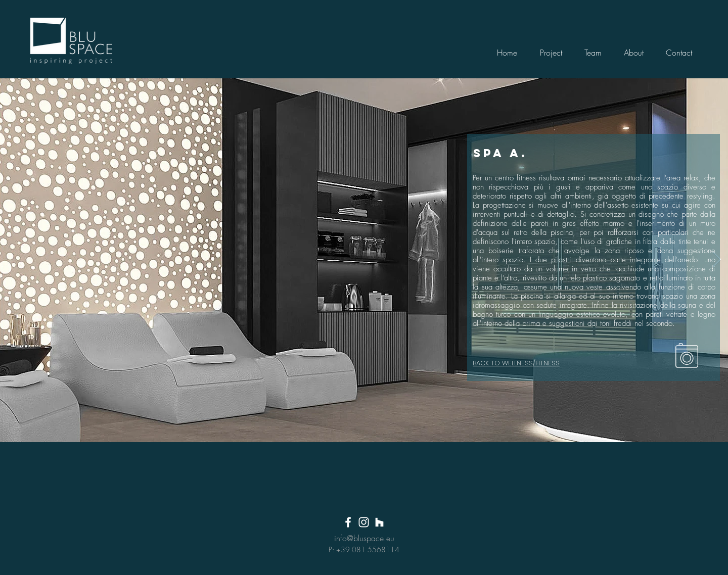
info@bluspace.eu (364, 538)
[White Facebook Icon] (348, 522)
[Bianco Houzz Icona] (379, 522)
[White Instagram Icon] (364, 522)
